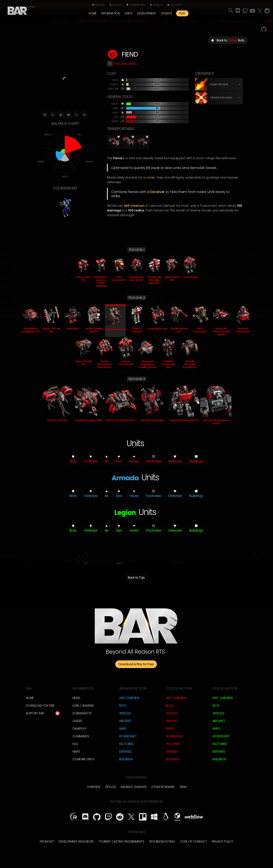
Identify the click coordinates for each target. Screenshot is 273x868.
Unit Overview (129, 698)
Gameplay (79, 729)
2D (84, 115)
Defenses (125, 752)
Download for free (40, 706)
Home (93, 13)
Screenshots (82, 713)
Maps (76, 752)
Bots (123, 706)
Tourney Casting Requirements (121, 842)
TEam (183, 787)
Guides (77, 721)
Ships (123, 729)
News (76, 698)
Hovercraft (128, 736)
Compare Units (83, 759)
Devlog (158, 5)
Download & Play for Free (136, 664)
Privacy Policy (223, 842)
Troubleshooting (162, 842)
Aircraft (125, 721)
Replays (117, 5)
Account (176, 5)
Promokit (47, 842)
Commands (81, 736)
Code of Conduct (193, 842)
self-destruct (134, 206)
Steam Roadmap (163, 787)
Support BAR (35, 713)
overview (93, 787)
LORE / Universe (83, 706)
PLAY (182, 13)
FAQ (75, 744)
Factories (126, 744)
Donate (166, 13)
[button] (111, 13)
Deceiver (157, 192)
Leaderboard (138, 5)
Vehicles (125, 713)
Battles (100, 5)
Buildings (126, 759)
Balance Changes (134, 787)
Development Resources (76, 842)
